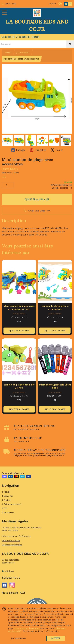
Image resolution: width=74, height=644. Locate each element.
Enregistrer (38, 150)
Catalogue (7, 496)
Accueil (8, 53)
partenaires (8, 512)
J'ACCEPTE (56, 638)
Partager (18, 150)
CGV (5, 508)
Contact (52, 4)
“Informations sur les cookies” (27, 628)
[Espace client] (60, 4)
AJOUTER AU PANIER (37, 199)
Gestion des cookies (11, 540)
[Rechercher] (70, 44)
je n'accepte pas (18, 638)
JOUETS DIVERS (23, 53)
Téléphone (8, 571)
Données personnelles (12, 545)
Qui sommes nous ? (12, 504)
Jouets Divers (10, 169)
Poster (57, 150)
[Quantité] (8, 185)
